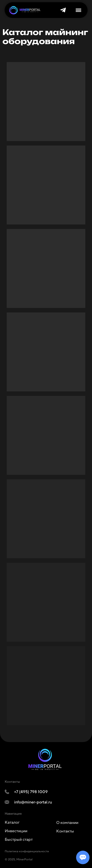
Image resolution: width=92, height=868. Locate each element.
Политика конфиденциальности (27, 851)
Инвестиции (16, 831)
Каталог (12, 822)
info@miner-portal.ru (33, 802)
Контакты (65, 831)
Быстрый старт (19, 839)
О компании (67, 822)
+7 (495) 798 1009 (31, 792)
